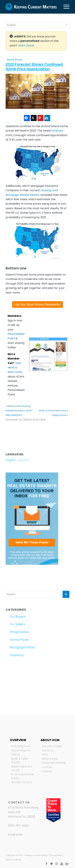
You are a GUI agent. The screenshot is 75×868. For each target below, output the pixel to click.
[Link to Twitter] (52, 864)
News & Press (50, 759)
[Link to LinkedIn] (67, 864)
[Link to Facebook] (46, 864)
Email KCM (15, 835)
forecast (57, 131)
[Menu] (65, 7)
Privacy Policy (56, 855)
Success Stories (52, 746)
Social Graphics (21, 750)
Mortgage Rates (22, 647)
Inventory (17, 655)
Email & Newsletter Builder (23, 776)
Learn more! (26, 45)
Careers (47, 771)
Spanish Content (22, 782)
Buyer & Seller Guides (20, 761)
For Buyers (18, 617)
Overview (18, 740)
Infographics (20, 632)
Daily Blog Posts (21, 746)
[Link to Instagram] (57, 864)
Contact (47, 767)
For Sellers (17, 624)
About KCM (50, 740)
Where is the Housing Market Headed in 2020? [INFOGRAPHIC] (19, 411)
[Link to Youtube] (62, 864)
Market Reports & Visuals (22, 768)
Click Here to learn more (15, 368)
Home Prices (15, 60)
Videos (15, 754)
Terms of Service (13, 860)
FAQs (45, 754)
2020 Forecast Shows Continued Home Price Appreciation (34, 67)
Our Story (48, 750)
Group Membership (54, 763)
